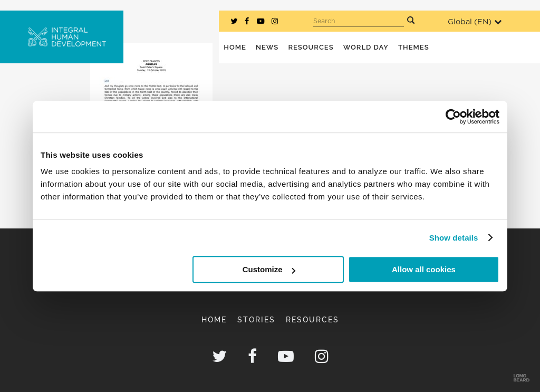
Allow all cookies (424, 269)
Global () (475, 22)
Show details (454, 238)
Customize (269, 269)
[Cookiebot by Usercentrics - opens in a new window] (453, 117)
